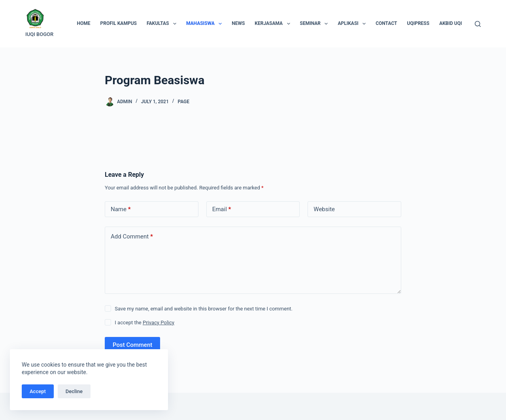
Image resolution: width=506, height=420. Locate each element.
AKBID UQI (450, 23)
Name (121, 209)
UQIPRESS (418, 23)
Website (324, 209)
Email (222, 209)
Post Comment (132, 345)
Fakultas (163, 24)
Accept (38, 391)
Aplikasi (353, 24)
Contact (386, 23)
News (238, 23)
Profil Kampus (118, 23)
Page (183, 102)
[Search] (478, 24)
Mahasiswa (206, 24)
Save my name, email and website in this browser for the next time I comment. (204, 309)
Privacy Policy (159, 323)
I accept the (144, 323)
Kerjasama (274, 24)
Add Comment (132, 237)
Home (83, 23)
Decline (74, 391)
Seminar (316, 24)
